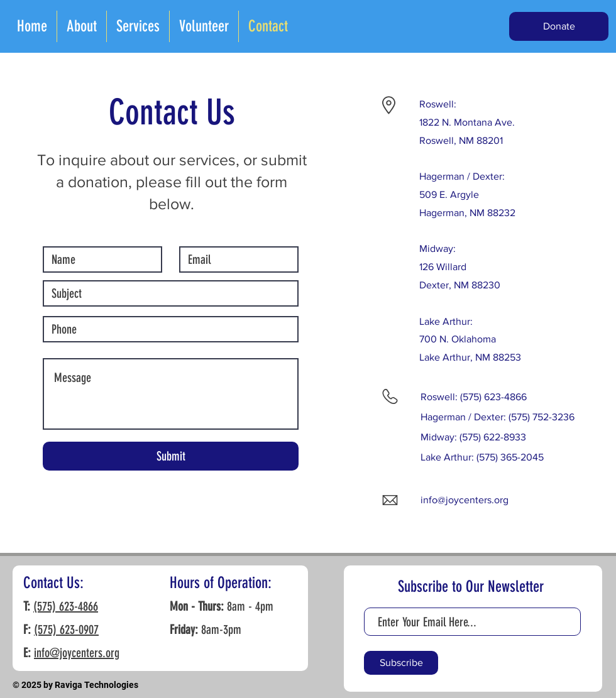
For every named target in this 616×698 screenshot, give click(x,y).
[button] (559, 26)
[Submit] (171, 456)
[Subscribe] (401, 663)
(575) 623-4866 (66, 606)
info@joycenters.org (465, 500)
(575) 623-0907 (66, 630)
